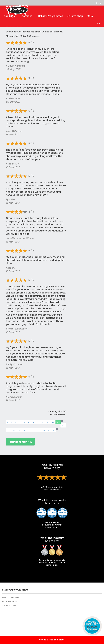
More (91, 16)
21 (29, 430)
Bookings (10, 16)
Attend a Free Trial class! (52, 640)
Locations (27, 16)
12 (43, 422)
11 (38, 422)
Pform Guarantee (10, 602)
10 (33, 422)
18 (14, 430)
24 (44, 430)
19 (19, 430)
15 (58, 422)
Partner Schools (9, 605)
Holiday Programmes (51, 16)
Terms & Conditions (11, 598)
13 (48, 422)
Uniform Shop (75, 16)
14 (53, 422)
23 (39, 430)
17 (8, 430)
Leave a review (20, 442)
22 (34, 430)
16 (63, 425)
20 (24, 430)
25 (49, 430)
